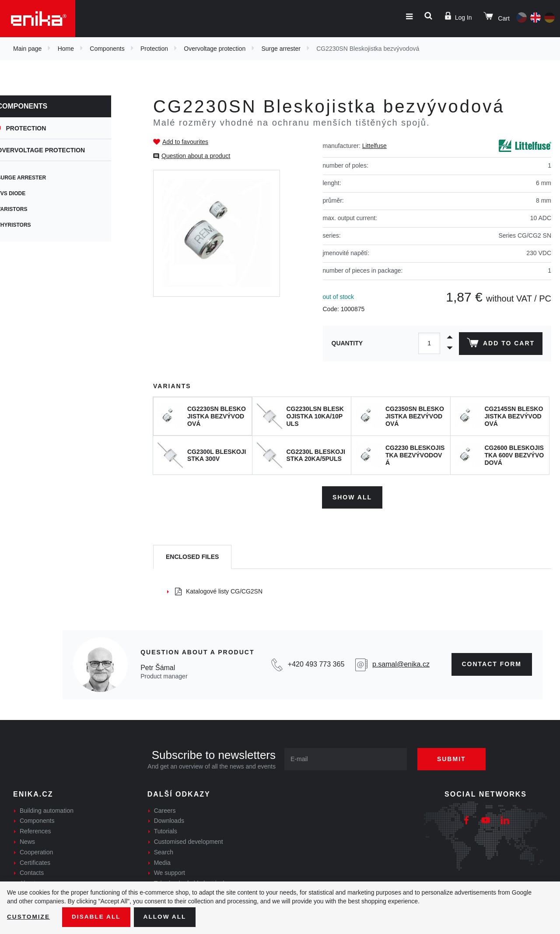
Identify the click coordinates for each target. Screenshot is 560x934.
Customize (29, 917)
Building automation (47, 810)
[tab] (192, 557)
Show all (352, 496)
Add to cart (500, 344)
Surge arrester (281, 49)
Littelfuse (374, 146)
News (27, 841)
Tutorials (166, 831)
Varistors (33, 209)
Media (162, 862)
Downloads (169, 820)
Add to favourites (185, 142)
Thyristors (34, 225)
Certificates (35, 862)
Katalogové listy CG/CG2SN (219, 590)
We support (170, 872)
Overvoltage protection (215, 49)
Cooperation (36, 851)
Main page (27, 49)
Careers (165, 810)
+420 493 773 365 (316, 664)
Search (164, 851)
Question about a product (196, 156)
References (35, 831)
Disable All (98, 917)
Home (66, 49)
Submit (454, 758)
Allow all (167, 917)
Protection (154, 49)
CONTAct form (492, 664)
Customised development (189, 841)
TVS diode (32, 193)
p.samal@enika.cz (401, 664)
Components (107, 49)
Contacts (32, 872)
